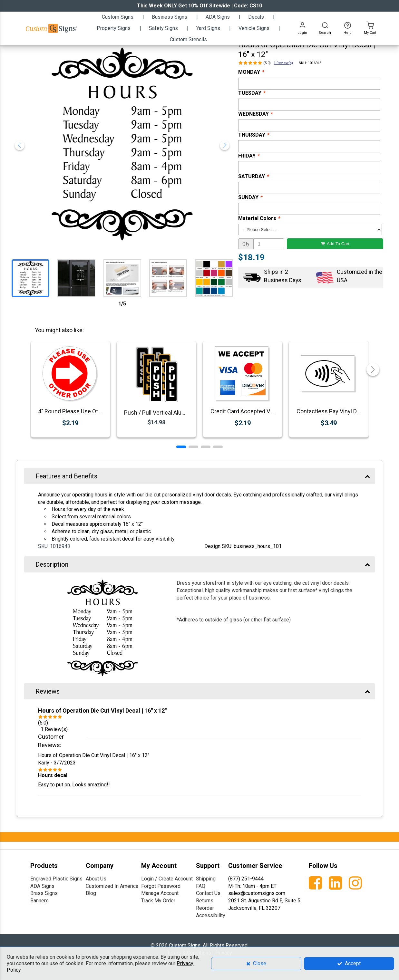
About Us (96, 879)
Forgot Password (161, 886)
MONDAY (251, 72)
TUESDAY (252, 93)
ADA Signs (42, 886)
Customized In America (112, 886)
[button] (181, 447)
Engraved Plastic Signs (56, 879)
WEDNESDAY (255, 114)
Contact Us (208, 893)
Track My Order (158, 901)
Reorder (205, 908)
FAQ (201, 886)
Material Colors (259, 218)
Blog (91, 893)
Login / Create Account (167, 879)
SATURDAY (253, 176)
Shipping (206, 879)
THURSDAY (253, 135)
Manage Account (160, 893)
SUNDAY (250, 197)
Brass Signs (44, 893)
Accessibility (211, 915)
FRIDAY (249, 156)
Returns (205, 901)
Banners (39, 901)
